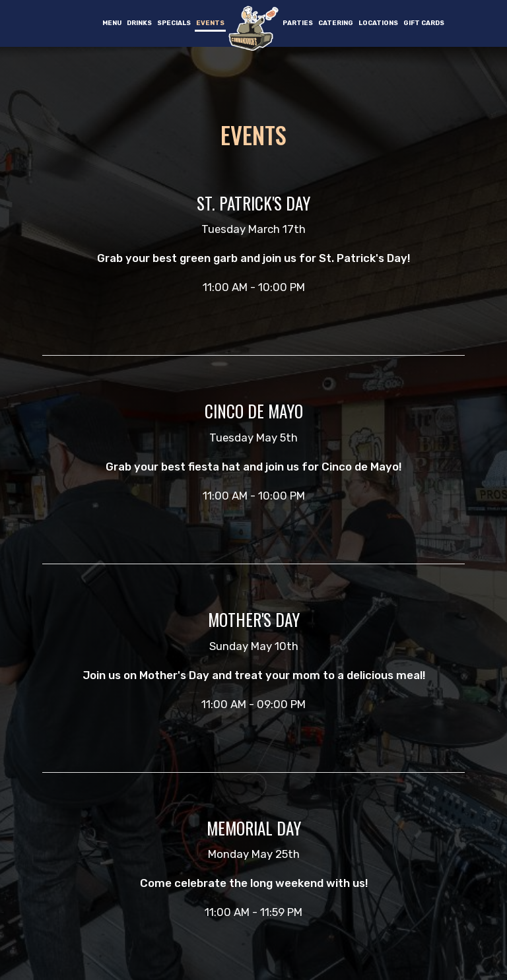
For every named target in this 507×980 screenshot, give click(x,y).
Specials (174, 23)
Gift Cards (424, 23)
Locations (378, 23)
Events (210, 23)
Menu (112, 23)
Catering (336, 23)
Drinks (139, 23)
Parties (298, 23)
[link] (253, 28)
